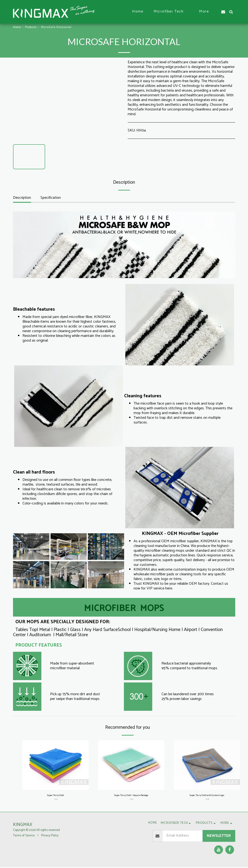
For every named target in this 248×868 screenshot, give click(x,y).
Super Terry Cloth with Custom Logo (207, 796)
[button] (171, 12)
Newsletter (219, 837)
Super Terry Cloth (55, 796)
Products (31, 27)
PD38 (207, 800)
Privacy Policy (50, 837)
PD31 (56, 800)
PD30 (132, 800)
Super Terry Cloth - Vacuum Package (131, 796)
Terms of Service (24, 837)
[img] (56, 765)
